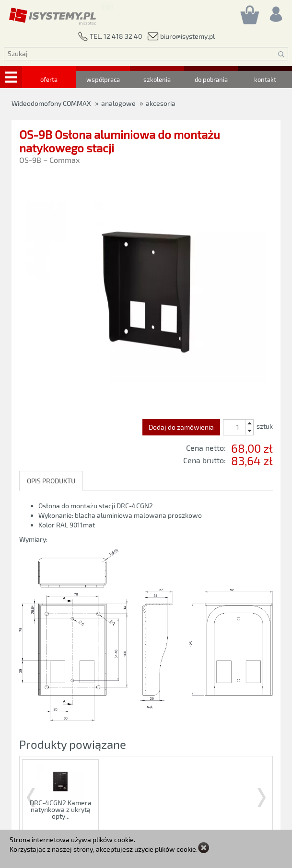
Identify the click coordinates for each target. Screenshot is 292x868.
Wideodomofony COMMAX (51, 103)
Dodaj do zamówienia (181, 427)
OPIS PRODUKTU (51, 481)
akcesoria (161, 103)
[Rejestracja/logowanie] (275, 12)
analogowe (118, 103)
